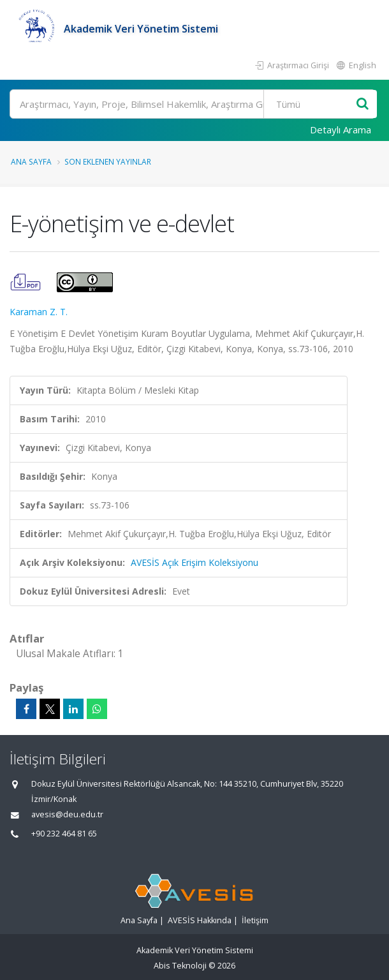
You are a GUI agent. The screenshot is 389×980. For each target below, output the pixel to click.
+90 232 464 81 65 (64, 834)
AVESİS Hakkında (200, 920)
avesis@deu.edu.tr (67, 814)
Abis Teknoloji (180, 966)
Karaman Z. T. (39, 312)
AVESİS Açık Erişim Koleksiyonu (194, 562)
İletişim (255, 920)
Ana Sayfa (31, 161)
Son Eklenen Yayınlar (108, 161)
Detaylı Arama (341, 130)
